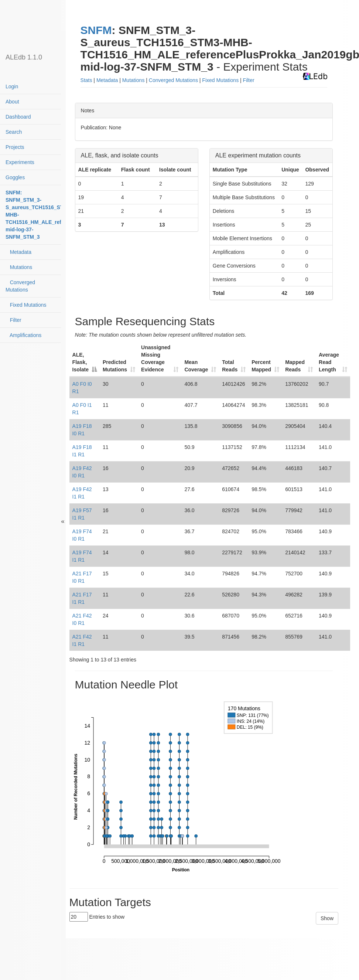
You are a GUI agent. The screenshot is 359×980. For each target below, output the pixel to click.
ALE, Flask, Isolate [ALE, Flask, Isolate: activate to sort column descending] (81, 362)
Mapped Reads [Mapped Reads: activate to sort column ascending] (295, 366)
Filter (13, 320)
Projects (15, 147)
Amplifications (23, 335)
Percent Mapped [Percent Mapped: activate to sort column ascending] (261, 366)
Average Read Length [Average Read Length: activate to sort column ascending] (329, 362)
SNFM (96, 30)
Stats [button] (86, 80)
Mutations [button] (134, 80)
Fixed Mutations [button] (220, 80)
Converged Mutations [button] (173, 80)
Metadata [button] (107, 80)
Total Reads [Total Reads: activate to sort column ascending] (230, 366)
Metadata (18, 252)
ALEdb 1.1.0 (24, 57)
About (12, 102)
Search (14, 132)
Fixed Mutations (26, 305)
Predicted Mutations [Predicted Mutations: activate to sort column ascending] (115, 366)
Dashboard (18, 117)
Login (12, 86)
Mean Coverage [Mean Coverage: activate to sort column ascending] (196, 366)
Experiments (20, 162)
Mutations (19, 267)
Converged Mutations (20, 286)
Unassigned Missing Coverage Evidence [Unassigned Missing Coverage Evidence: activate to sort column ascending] (156, 358)
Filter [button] (249, 80)
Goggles (15, 177)
